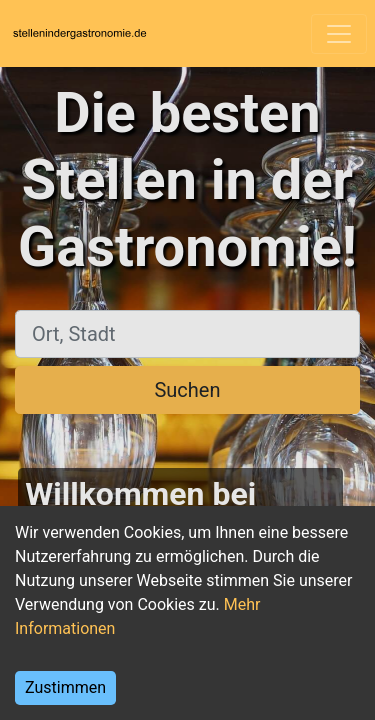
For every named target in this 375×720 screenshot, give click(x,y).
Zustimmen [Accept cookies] (65, 687)
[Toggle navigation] (339, 34)
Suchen (187, 390)
